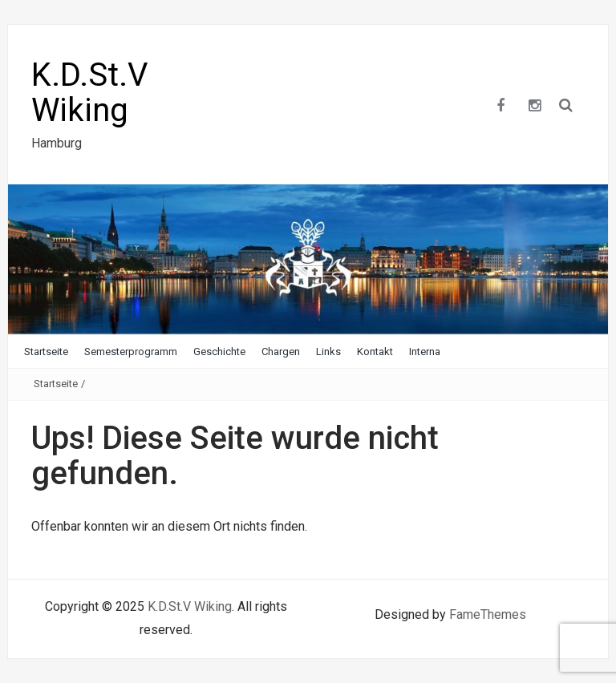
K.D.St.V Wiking (89, 93)
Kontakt (375, 352)
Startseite (46, 352)
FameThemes (488, 614)
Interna (425, 352)
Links (328, 352)
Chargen (281, 352)
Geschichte (219, 352)
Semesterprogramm (131, 352)
